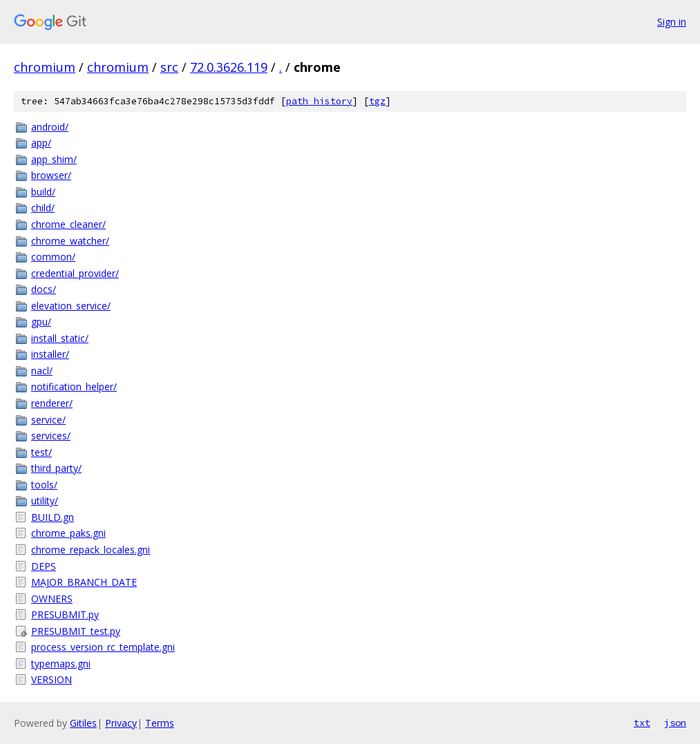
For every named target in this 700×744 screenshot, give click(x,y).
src (169, 67)
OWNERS (52, 599)
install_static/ (60, 338)
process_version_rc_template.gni (103, 647)
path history (319, 101)
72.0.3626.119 (229, 67)
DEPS (44, 566)
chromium (45, 67)
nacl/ (42, 371)
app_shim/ (54, 159)
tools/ (44, 485)
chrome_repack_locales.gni (91, 550)
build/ (43, 192)
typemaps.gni (61, 664)
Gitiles (83, 723)
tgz (377, 101)
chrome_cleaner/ (68, 224)
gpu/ (41, 322)
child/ (43, 208)
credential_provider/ (75, 273)
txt (642, 723)
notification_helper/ (74, 387)
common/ (53, 257)
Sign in (672, 22)
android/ (50, 127)
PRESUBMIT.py (65, 614)
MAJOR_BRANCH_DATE (84, 582)
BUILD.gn (53, 517)
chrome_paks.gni (68, 533)
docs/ (44, 289)
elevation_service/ (71, 306)
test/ (41, 452)
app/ (41, 143)
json (675, 723)
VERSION (51, 679)
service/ (48, 420)
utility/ (45, 500)
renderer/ (52, 403)
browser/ (51, 175)
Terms (160, 723)
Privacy (121, 723)
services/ (51, 436)
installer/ (50, 354)
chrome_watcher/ (70, 241)
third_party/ (56, 468)
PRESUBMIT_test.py (76, 631)
